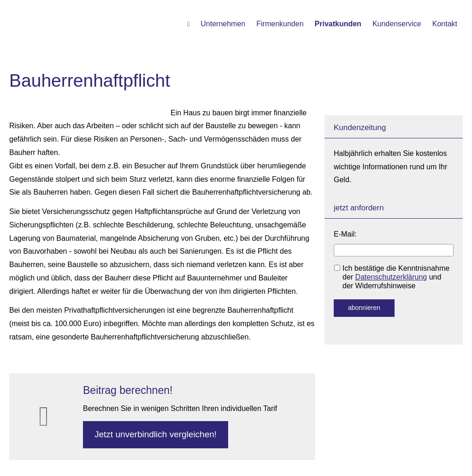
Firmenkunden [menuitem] (280, 24)
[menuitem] (188, 24)
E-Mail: (345, 234)
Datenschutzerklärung (391, 277)
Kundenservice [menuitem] (397, 24)
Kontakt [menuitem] (445, 24)
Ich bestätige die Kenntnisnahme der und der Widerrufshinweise (392, 277)
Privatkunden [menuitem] (338, 24)
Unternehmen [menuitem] (223, 24)
